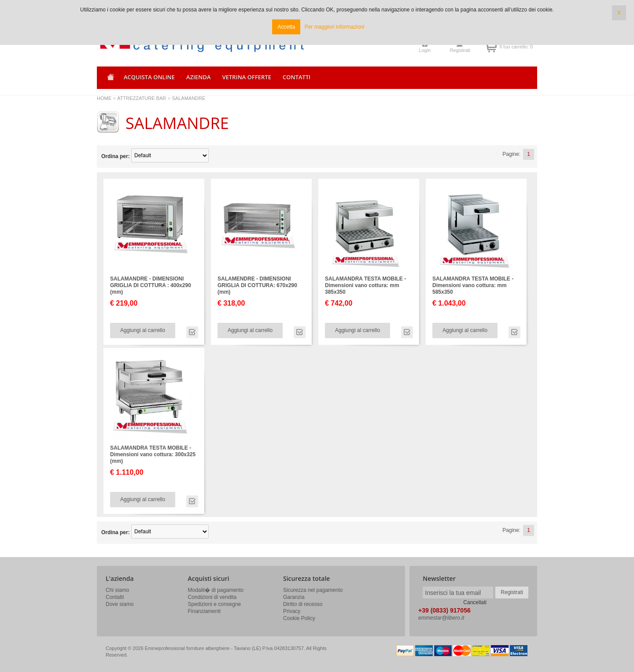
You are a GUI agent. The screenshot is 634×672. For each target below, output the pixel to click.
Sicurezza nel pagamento (313, 590)
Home (109, 80)
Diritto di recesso (303, 604)
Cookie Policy (299, 618)
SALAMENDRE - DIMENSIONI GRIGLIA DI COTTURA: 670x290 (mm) (257, 285)
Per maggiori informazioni (335, 27)
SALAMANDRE (189, 98)
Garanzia (294, 597)
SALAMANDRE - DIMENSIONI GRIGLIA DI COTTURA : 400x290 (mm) (151, 285)
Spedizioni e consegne (215, 604)
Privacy (292, 611)
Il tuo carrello (491, 47)
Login (425, 50)
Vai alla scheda (192, 332)
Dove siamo (120, 604)
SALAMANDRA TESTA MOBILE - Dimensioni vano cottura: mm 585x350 (473, 285)
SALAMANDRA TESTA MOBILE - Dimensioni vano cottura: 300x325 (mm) (153, 454)
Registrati (460, 50)
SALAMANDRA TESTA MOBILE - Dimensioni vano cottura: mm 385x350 (365, 285)
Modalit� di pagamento (216, 590)
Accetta (286, 27)
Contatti (115, 597)
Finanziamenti (205, 611)
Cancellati (475, 602)
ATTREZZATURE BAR (142, 98)
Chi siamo (117, 590)
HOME (104, 98)
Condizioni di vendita (212, 597)
